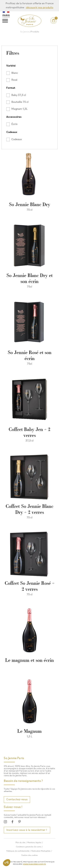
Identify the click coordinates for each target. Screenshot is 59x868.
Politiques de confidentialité (18, 851)
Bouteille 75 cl (20, 102)
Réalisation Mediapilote (41, 851)
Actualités (34, 24)
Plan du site (20, 843)
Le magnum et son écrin (29, 661)
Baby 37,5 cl (19, 95)
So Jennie (25, 32)
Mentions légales (34, 843)
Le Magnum (29, 732)
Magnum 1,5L (19, 109)
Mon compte (50, 24)
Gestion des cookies (29, 855)
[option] (29, 6)
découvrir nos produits (40, 8)
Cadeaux (17, 139)
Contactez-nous (17, 799)
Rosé (14, 80)
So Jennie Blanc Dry (30, 205)
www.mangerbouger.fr (34, 864)
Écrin (14, 124)
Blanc (15, 73)
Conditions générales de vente (28, 847)
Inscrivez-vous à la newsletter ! (27, 830)
